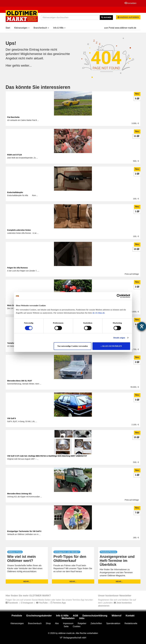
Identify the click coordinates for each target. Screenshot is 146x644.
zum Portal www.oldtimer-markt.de (120, 28)
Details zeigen (119, 338)
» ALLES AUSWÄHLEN (111, 346)
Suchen (106, 17)
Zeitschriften (96, 623)
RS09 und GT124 (15, 155)
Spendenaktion (113, 623)
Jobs (82, 618)
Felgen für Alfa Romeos (18, 268)
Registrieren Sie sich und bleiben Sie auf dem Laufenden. (117, 603)
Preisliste (17, 616)
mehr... (27, 581)
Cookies (77, 626)
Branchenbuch (41, 28)
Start (8, 28)
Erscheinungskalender (39, 616)
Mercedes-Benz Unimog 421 (19, 494)
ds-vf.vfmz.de (99, 313)
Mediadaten (68, 618)
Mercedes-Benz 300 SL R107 (20, 381)
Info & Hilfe (59, 28)
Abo (57, 623)
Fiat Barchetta (13, 117)
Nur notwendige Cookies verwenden (73, 346)
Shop (48, 623)
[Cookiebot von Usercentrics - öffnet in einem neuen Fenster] (119, 296)
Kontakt (130, 616)
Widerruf (116, 616)
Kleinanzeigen (22, 28)
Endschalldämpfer (15, 192)
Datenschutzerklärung (95, 616)
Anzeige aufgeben (128, 17)
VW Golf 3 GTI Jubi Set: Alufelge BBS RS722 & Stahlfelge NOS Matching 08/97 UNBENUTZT (47, 456)
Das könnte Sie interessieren (38, 87)
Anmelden (131, 3)
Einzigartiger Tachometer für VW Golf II (24, 531)
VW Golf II (12, 418)
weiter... (26, 65)
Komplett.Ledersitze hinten (19, 230)
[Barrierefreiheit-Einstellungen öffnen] (142, 326)
